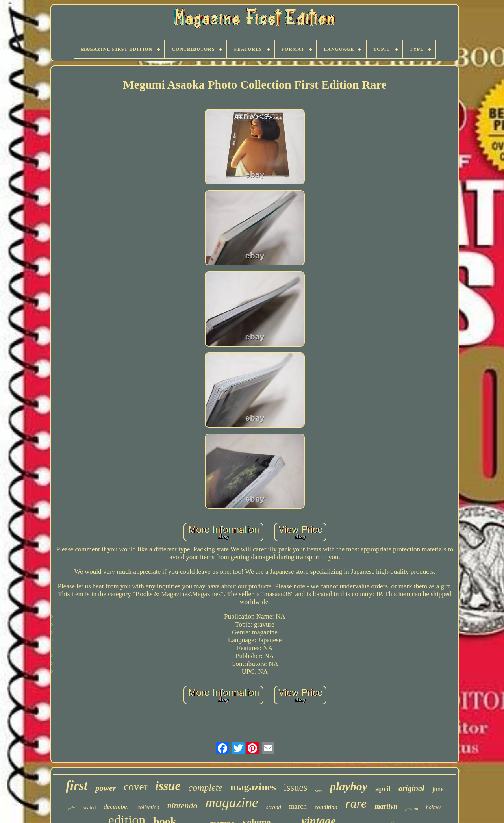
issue (168, 786)
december (117, 807)
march (298, 806)
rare (356, 803)
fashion (411, 808)
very (319, 791)
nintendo (182, 805)
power (106, 788)
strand (274, 807)
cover (136, 787)
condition (326, 807)
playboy (349, 786)
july (72, 808)
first (77, 786)
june (438, 789)
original (411, 788)
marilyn (386, 806)
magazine (232, 803)
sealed (89, 807)
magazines (253, 787)
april (383, 789)
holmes (434, 807)
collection (148, 807)
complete (205, 788)
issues (296, 787)
